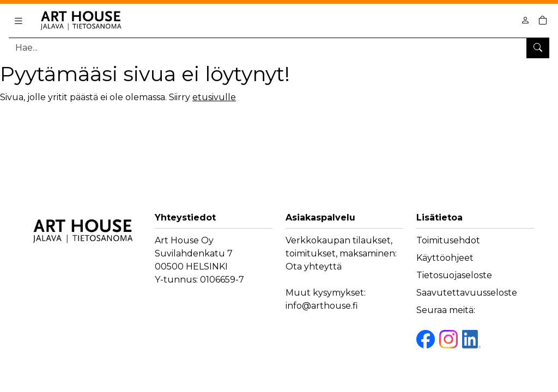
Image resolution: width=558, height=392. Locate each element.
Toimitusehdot (448, 240)
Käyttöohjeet (445, 258)
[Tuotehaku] (279, 48)
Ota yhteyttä (314, 267)
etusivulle (214, 97)
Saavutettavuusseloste (467, 293)
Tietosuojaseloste (454, 275)
